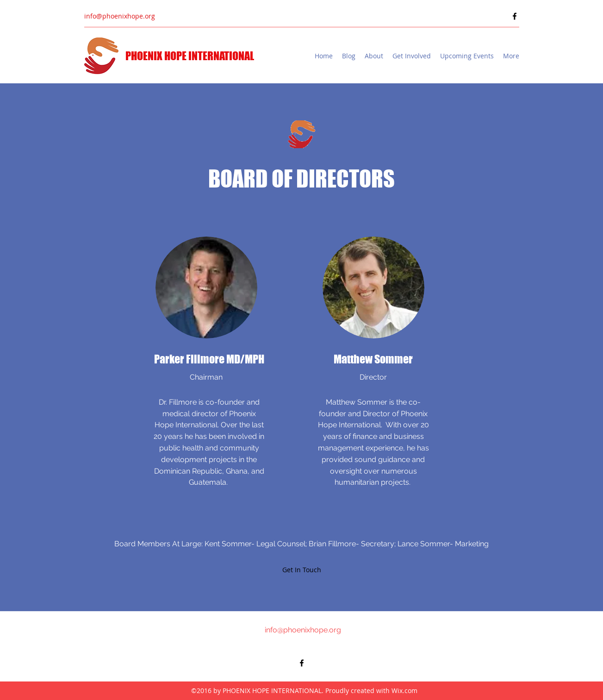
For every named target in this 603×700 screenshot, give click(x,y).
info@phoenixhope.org (120, 16)
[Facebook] (515, 16)
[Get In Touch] (302, 570)
